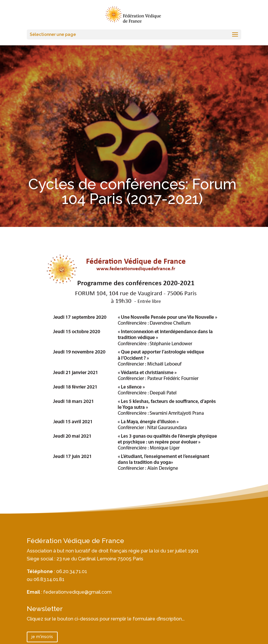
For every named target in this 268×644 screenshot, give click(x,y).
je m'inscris (42, 637)
